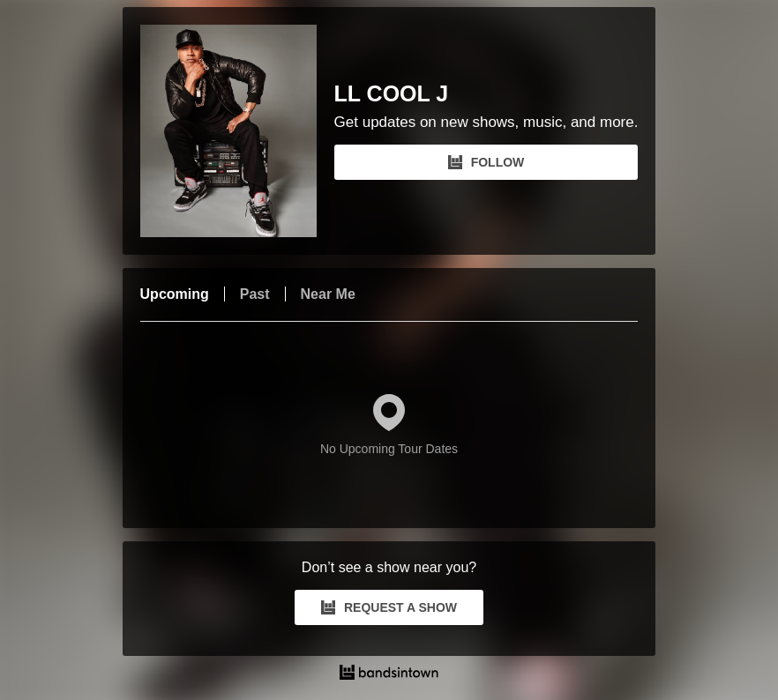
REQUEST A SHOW (389, 607)
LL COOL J (392, 94)
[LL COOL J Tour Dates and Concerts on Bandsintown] (389, 674)
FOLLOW (486, 162)
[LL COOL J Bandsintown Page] (237, 131)
